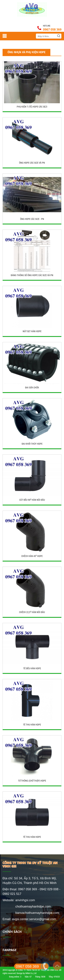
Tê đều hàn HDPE (32, 668)
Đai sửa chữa (32, 387)
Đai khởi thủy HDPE (32, 444)
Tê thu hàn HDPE (32, 725)
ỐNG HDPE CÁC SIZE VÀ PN (32, 163)
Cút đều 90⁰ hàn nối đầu (32, 500)
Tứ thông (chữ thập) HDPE (32, 781)
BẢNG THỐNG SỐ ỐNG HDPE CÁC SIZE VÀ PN (32, 275)
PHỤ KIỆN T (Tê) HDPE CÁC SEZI (32, 107)
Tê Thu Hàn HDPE (32, 837)
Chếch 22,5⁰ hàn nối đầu (32, 612)
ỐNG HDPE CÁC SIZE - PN (32, 219)
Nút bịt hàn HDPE (32, 331)
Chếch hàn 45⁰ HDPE (32, 556)
